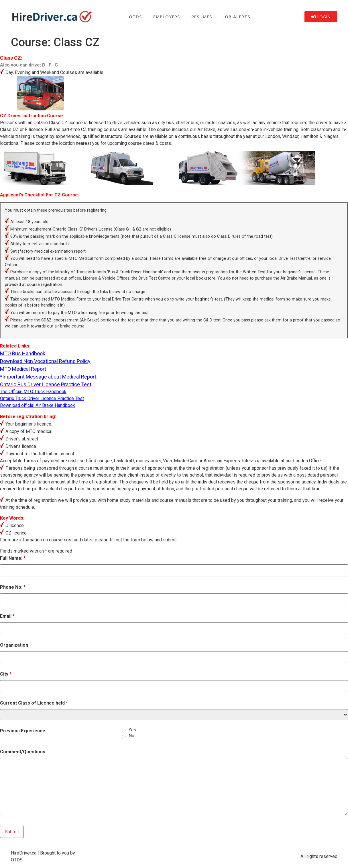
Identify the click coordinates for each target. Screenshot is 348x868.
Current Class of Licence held (34, 703)
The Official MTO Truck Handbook (33, 392)
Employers (167, 17)
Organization (14, 645)
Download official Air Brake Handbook (38, 405)
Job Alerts (237, 17)
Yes (132, 730)
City (6, 674)
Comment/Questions (23, 752)
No (131, 736)
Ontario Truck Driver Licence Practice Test (42, 398)
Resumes (202, 17)
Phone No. (13, 587)
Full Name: (13, 558)
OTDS (135, 17)
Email (7, 616)
